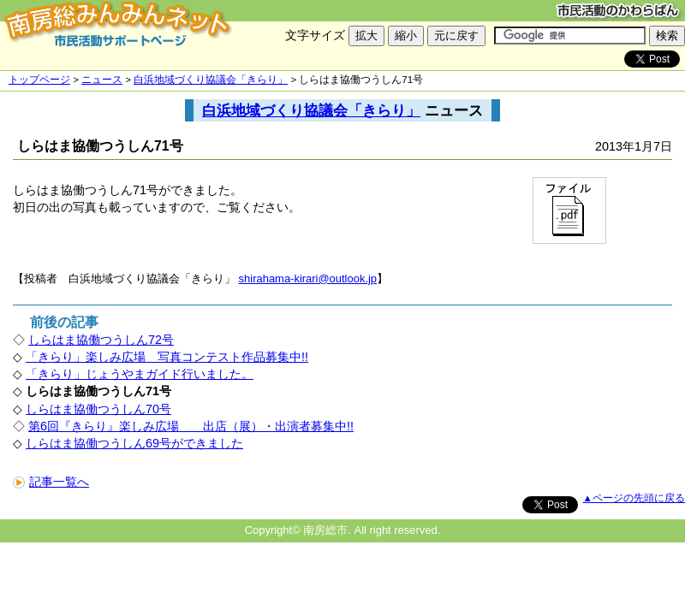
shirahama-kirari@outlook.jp (308, 278)
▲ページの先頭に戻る (634, 498)
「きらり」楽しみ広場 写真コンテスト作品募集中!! (167, 357)
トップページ (39, 80)
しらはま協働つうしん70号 (98, 409)
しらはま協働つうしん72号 (101, 340)
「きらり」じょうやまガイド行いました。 (140, 374)
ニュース (102, 80)
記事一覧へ (51, 482)
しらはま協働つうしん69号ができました (134, 443)
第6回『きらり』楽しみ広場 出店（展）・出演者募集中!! (191, 426)
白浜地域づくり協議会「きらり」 (211, 80)
